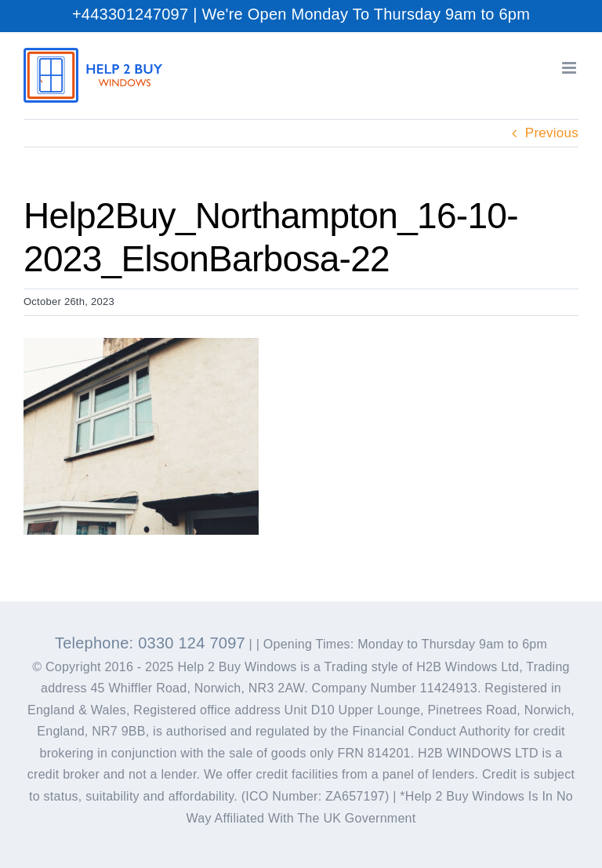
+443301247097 (130, 14)
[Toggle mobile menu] (570, 68)
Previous (552, 133)
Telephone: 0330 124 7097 (150, 643)
